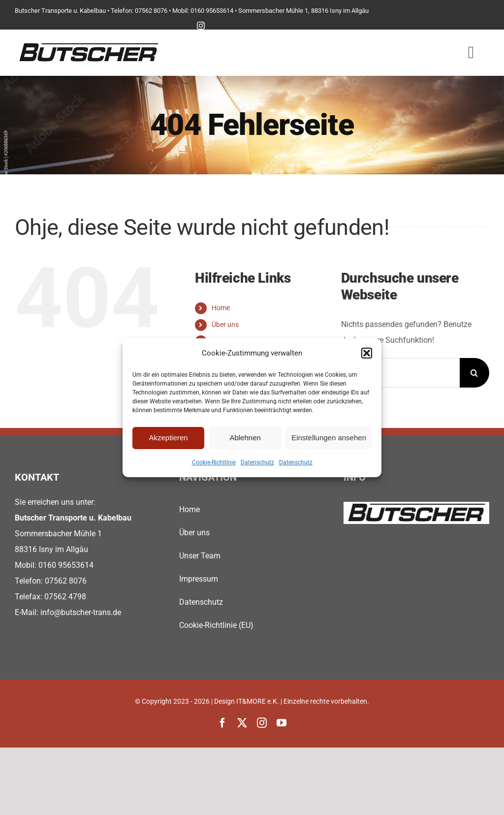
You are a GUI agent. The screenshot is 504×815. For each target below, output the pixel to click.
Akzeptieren (168, 438)
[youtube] (282, 723)
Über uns (225, 325)
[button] (367, 353)
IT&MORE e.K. (258, 701)
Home (221, 308)
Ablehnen (245, 438)
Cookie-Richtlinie (214, 462)
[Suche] (474, 373)
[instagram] (201, 26)
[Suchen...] (400, 373)
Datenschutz (257, 462)
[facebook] (222, 723)
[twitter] (242, 723)
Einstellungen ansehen (329, 438)
